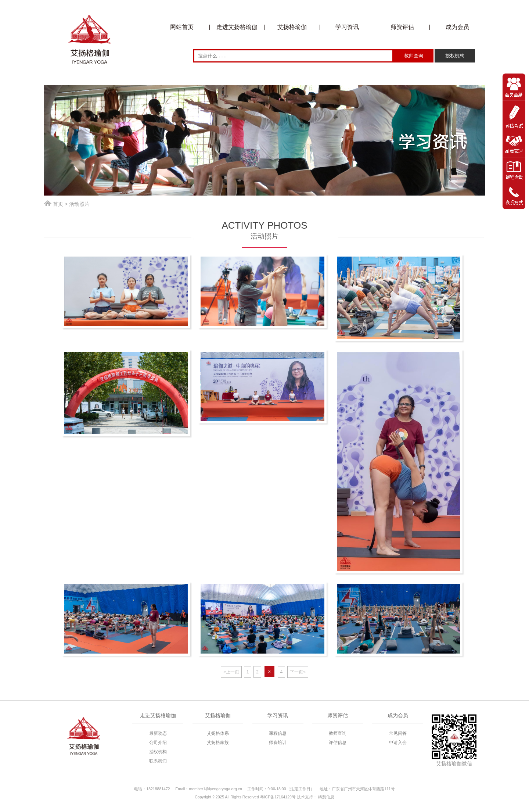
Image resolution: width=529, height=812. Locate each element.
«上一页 (231, 672)
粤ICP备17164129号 (278, 797)
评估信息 (338, 743)
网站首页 (182, 27)
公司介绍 (158, 743)
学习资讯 (347, 27)
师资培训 (278, 743)
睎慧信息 (326, 797)
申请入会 (398, 743)
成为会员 (457, 27)
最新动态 (158, 733)
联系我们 (158, 761)
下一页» (298, 672)
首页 (58, 204)
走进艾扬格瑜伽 (237, 27)
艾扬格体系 (218, 733)
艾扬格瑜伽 (292, 27)
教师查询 (338, 733)
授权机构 (158, 752)
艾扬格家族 (218, 743)
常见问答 (398, 733)
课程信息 (278, 733)
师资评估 (402, 27)
